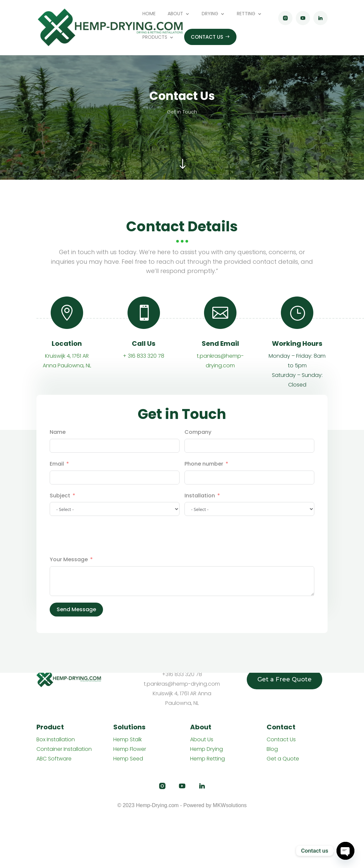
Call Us (144, 367)
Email (57, 487)
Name (58, 455)
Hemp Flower (130, 749)
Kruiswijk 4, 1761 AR (67, 379)
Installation (200, 519)
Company (198, 455)
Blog (272, 749)
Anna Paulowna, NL (67, 389)
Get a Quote (283, 759)
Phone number (204, 487)
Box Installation (56, 739)
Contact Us (281, 739)
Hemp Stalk (128, 739)
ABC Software (54, 759)
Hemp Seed (128, 759)
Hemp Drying (207, 749)
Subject (60, 519)
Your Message (69, 583)
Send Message (76, 633)
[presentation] (100, 559)
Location (67, 367)
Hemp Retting (208, 759)
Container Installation (64, 749)
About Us (202, 739)
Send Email (220, 367)
